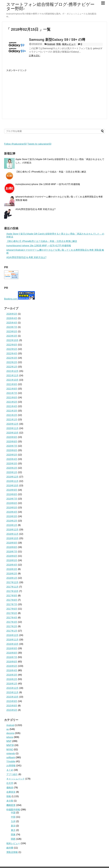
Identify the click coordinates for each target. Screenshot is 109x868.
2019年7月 (12, 499)
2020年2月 (12, 468)
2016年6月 (12, 662)
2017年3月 (12, 622)
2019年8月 (12, 494)
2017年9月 (12, 596)
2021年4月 (12, 406)
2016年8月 (12, 653)
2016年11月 (12, 640)
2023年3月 (12, 336)
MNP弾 (10, 745)
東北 (13, 830)
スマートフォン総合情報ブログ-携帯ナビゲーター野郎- (50, 6)
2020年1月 (12, 472)
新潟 (13, 826)
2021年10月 (12, 380)
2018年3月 (12, 569)
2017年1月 (12, 631)
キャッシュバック (15, 779)
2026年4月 (12, 318)
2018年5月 (12, 560)
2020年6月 (12, 450)
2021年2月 (12, 415)
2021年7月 (12, 393)
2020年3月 (12, 464)
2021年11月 (12, 375)
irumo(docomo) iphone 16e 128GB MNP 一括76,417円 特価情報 (48, 184)
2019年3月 (12, 516)
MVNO (10, 750)
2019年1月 (12, 525)
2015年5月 (12, 710)
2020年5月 (12, 455)
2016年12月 (12, 635)
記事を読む (35, 56)
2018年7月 (12, 552)
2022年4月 (12, 353)
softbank (11, 757)
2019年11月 (12, 481)
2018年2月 (12, 574)
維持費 (10, 848)
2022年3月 (12, 358)
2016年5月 (12, 666)
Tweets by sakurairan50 (39, 144)
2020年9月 (12, 437)
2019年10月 (12, 486)
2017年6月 (12, 609)
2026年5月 (12, 314)
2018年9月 (12, 543)
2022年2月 (12, 362)
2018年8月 (12, 547)
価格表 (10, 788)
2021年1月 (12, 420)
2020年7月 (12, 446)
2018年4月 (12, 565)
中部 (13, 817)
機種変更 (11, 805)
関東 (13, 835)
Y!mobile (11, 761)
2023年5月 (12, 331)
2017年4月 (12, 618)
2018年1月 (12, 578)
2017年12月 (12, 582)
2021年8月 (12, 389)
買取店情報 (12, 852)
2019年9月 (12, 490)
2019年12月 (12, 477)
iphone (10, 737)
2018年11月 (12, 534)
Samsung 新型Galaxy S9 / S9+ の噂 (57, 40)
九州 (13, 821)
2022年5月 (12, 349)
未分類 (10, 801)
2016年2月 (12, 679)
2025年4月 (12, 323)
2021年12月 (12, 371)
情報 (58, 44)
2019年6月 (12, 503)
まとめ (10, 770)
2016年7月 (12, 657)
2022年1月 (12, 367)
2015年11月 (12, 692)
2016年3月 (12, 675)
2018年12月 (12, 530)
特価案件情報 (13, 810)
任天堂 (10, 783)
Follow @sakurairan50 (15, 144)
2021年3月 (12, 411)
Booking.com (11, 299)
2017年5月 (12, 613)
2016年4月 (12, 670)
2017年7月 (12, 604)
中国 (13, 813)
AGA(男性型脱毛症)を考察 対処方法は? (35, 209)
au (8, 729)
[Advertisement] (30, 92)
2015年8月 (12, 706)
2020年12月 (12, 424)
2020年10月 (12, 433)
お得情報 (11, 766)
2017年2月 (12, 626)
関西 (13, 839)
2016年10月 (12, 644)
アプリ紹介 (12, 774)
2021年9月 (12, 384)
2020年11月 (12, 428)
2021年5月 (12, 402)
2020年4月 (12, 459)
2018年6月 (12, 556)
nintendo (11, 753)
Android (51, 44)
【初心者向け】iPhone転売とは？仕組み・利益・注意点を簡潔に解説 (51, 172)
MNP (9, 741)
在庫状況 (11, 792)
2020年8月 (12, 442)
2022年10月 (12, 340)
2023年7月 (12, 327)
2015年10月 (12, 697)
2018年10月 (12, 538)
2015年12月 (12, 688)
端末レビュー (69, 44)
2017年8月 (12, 600)
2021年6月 (12, 398)
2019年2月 (12, 521)
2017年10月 (12, 591)
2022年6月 (12, 345)
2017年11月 (12, 587)
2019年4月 (12, 512)
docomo (10, 733)
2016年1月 (12, 684)
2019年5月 (12, 508)
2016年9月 (12, 648)
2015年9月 (12, 701)
